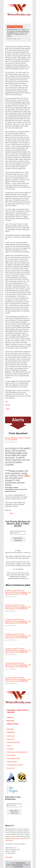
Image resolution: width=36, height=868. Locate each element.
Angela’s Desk (11, 736)
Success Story (11, 768)
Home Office (10, 749)
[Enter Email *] (18, 533)
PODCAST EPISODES (13, 742)
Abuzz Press (24, 838)
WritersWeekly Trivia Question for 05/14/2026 (18, 439)
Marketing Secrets (12, 762)
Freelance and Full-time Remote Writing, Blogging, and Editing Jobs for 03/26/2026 (18, 679)
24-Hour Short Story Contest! (15, 765)
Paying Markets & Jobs (13, 758)
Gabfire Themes (19, 867)
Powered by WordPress (17, 865)
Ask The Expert (11, 755)
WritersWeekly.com (20, 863)
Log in (8, 865)
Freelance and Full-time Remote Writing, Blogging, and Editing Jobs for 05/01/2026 (18, 621)
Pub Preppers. (9, 840)
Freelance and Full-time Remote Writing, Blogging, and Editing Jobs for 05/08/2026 (18, 607)
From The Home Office (15, 27)
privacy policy (9, 857)
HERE (27, 476)
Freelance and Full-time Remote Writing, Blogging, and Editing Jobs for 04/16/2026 (18, 636)
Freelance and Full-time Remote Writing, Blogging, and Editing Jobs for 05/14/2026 (18, 592)
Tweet (8, 409)
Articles (9, 746)
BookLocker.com (15, 838)
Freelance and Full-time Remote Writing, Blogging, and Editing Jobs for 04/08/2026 (18, 650)
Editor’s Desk (11, 739)
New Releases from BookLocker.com (17, 752)
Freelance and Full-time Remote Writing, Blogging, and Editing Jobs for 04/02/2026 (18, 665)
